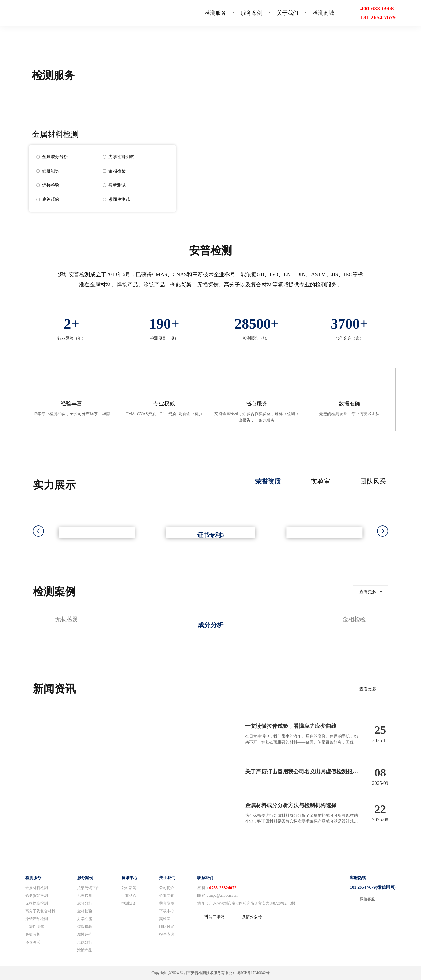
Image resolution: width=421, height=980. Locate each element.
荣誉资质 (167, 903)
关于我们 (288, 13)
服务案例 (252, 13)
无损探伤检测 (37, 903)
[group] (210, 624)
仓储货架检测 (37, 896)
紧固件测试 (119, 199)
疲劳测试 (117, 185)
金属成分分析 (55, 157)
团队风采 (167, 927)
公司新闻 (129, 888)
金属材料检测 (37, 888)
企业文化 (167, 896)
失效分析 (33, 934)
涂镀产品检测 (37, 919)
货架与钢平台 (88, 888)
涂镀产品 (85, 950)
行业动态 (129, 896)
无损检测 (85, 896)
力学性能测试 (121, 157)
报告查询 (167, 934)
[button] (383, 531)
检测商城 (324, 13)
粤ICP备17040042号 (253, 973)
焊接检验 (51, 185)
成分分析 (85, 903)
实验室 (165, 919)
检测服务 (216, 13)
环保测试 (33, 942)
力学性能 (85, 919)
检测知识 (129, 903)
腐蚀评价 (85, 934)
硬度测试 (51, 171)
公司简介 (167, 888)
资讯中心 (129, 878)
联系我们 (205, 878)
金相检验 (117, 171)
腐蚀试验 (51, 199)
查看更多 (371, 592)
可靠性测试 (35, 927)
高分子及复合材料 (40, 911)
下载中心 (167, 911)
